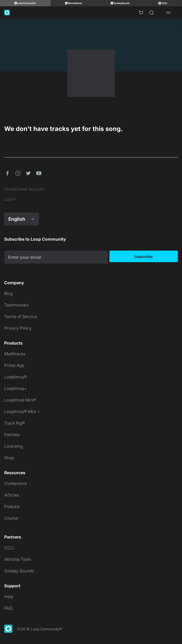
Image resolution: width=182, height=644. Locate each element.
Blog (8, 293)
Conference (15, 483)
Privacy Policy (18, 328)
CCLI (9, 548)
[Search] (152, 13)
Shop (9, 458)
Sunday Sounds (19, 571)
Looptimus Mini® (20, 400)
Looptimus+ (15, 388)
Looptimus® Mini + (22, 411)
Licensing (13, 446)
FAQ (8, 608)
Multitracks (15, 354)
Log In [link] (10, 199)
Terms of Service (20, 316)
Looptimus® (16, 377)
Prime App (14, 365)
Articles (12, 495)
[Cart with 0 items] (141, 13)
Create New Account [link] (24, 189)
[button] (7, 173)
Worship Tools (18, 559)
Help (9, 597)
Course (11, 518)
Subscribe (143, 257)
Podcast (12, 506)
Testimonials (16, 305)
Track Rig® (15, 423)
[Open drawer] (168, 13)
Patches (12, 435)
